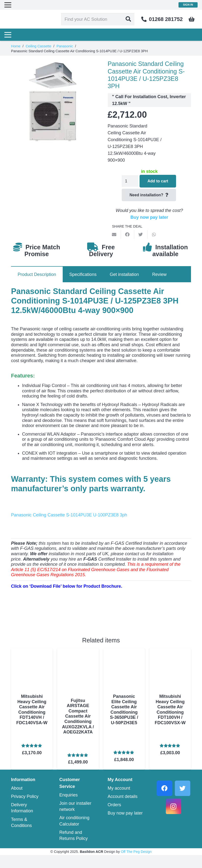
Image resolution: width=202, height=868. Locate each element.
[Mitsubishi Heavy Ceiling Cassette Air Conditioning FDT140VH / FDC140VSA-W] (32, 652)
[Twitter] (183, 801)
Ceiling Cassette (39, 46)
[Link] (31, 20)
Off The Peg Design (136, 865)
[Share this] (128, 234)
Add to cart (158, 181)
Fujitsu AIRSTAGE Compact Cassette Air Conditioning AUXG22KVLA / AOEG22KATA (78, 719)
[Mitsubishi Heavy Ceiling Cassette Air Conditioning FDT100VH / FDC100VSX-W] (170, 652)
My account (119, 801)
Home (16, 46)
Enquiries (68, 808)
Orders (114, 818)
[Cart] (192, 20)
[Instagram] (173, 819)
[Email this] (114, 234)
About (17, 801)
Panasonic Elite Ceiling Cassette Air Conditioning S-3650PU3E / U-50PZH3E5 (124, 710)
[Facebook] (164, 801)
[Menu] (8, 35)
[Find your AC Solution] (103, 20)
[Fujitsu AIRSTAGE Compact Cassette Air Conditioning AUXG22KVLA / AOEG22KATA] (78, 652)
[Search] (133, 20)
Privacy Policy (25, 809)
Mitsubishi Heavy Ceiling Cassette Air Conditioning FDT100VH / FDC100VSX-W (170, 710)
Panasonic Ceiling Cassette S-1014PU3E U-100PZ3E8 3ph (69, 515)
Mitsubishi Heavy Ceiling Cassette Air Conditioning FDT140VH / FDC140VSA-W (32, 710)
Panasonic (65, 46)
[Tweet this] (141, 234)
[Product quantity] (130, 181)
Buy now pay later (149, 217)
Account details (123, 809)
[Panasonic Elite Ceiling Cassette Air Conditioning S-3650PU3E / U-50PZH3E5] (124, 652)
